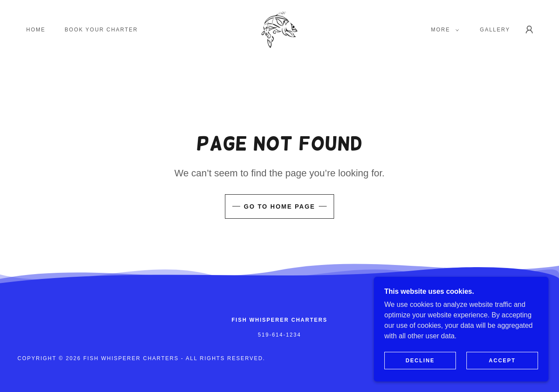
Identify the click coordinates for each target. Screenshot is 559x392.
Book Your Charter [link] (101, 30)
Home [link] (36, 30)
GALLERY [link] (495, 30)
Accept (502, 361)
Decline (420, 361)
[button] (443, 30)
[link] (280, 29)
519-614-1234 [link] (280, 335)
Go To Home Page (279, 206)
